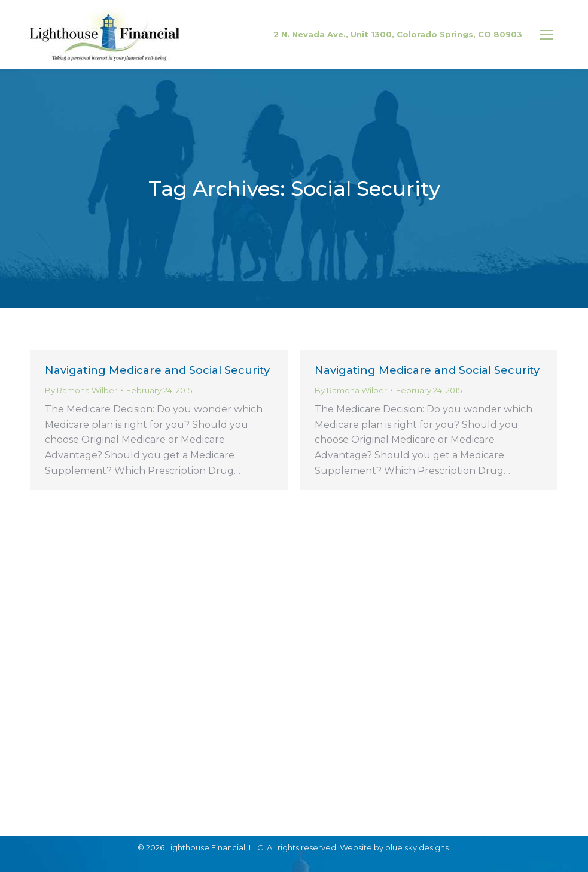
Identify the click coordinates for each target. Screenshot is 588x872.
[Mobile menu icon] (546, 35)
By (81, 390)
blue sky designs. (418, 847)
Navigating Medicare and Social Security (157, 370)
